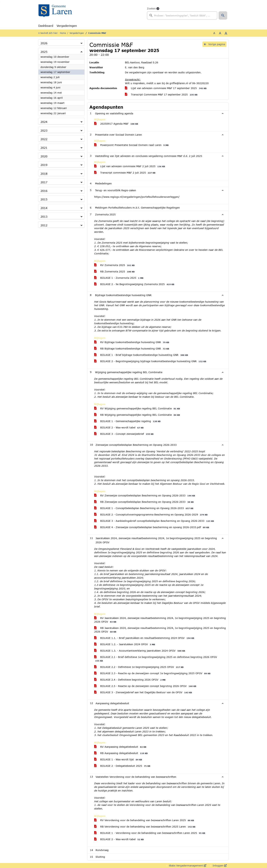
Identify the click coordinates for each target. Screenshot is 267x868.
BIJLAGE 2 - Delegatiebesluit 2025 (123, 766)
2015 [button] (44, 199)
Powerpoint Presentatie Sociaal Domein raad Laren (132, 145)
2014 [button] (44, 208)
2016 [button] (44, 191)
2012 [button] (44, 225)
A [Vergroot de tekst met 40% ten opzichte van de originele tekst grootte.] (226, 33)
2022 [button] (44, 139)
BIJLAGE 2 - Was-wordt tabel (119, 428)
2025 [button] (44, 52)
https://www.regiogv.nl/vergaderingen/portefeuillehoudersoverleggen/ (137, 197)
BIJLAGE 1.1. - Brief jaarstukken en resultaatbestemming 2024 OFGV (145, 638)
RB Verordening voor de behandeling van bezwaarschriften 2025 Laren (145, 827)
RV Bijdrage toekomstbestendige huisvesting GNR (132, 342)
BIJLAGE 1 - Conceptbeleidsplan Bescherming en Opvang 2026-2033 (144, 508)
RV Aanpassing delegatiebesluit (121, 747)
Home (63, 33)
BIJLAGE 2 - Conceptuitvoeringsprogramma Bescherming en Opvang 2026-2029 (151, 515)
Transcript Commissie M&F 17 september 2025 (162, 95)
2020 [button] (44, 156)
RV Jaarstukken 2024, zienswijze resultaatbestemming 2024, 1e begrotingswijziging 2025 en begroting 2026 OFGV (160, 620)
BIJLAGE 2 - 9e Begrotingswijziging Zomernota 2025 (135, 284)
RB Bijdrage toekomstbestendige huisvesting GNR (132, 349)
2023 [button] (44, 131)
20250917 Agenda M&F (117, 124)
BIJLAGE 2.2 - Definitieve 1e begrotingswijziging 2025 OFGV (139, 667)
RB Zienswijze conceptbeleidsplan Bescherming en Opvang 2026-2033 (144, 502)
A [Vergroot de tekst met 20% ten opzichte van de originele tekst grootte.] (220, 33)
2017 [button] (44, 182)
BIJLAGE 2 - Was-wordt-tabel (120, 839)
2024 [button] (44, 122)
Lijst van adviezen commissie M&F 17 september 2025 (166, 88)
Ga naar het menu (2, 2)
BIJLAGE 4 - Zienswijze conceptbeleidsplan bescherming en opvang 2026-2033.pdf (152, 527)
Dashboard (46, 26)
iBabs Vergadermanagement (187, 866)
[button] (223, 15)
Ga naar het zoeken (1, 2)
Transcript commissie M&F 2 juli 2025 (125, 173)
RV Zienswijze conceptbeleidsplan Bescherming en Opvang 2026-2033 (145, 496)
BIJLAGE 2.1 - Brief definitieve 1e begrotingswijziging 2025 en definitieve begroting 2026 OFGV (156, 659)
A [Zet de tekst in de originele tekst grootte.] (214, 33)
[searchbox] (182, 15)
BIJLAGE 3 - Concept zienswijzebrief (124, 434)
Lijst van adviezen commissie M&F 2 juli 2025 (130, 166)
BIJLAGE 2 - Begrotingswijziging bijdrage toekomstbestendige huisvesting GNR (151, 361)
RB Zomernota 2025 (115, 272)
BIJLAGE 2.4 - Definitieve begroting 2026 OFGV (130, 680)
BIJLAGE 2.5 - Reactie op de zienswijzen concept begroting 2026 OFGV (146, 686)
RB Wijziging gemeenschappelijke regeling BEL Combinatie (138, 415)
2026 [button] (44, 43)
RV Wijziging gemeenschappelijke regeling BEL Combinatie (138, 409)
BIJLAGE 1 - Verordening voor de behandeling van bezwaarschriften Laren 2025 (150, 833)
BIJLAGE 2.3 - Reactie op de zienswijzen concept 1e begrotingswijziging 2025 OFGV (153, 673)
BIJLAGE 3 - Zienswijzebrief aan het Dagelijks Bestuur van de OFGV (144, 692)
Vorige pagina (214, 44)
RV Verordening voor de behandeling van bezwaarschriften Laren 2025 (145, 820)
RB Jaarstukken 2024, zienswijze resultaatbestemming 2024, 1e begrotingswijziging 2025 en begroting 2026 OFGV (160, 630)
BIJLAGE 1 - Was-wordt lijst (119, 760)
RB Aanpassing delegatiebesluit (121, 753)
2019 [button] (44, 165)
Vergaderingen (67, 26)
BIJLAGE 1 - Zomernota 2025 (119, 278)
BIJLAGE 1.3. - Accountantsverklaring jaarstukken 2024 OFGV (140, 651)
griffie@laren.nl (179, 83)
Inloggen (219, 866)
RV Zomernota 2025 (115, 265)
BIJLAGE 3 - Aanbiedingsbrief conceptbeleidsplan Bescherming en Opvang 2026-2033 (155, 521)
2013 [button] (44, 217)
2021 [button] (44, 148)
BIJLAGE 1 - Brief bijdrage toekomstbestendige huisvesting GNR (142, 355)
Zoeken (151, 8)
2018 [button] (44, 174)
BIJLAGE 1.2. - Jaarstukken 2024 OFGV (125, 644)
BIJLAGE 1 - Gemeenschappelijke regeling (128, 421)
